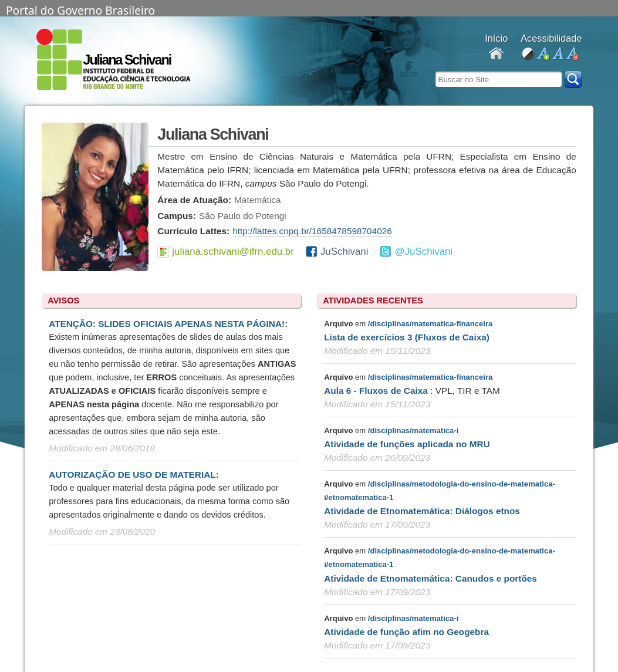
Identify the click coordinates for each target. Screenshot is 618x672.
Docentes (496, 54)
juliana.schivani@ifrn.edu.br (233, 251)
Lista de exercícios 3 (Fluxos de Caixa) (407, 337)
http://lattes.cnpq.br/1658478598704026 (312, 231)
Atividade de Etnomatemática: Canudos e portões (430, 578)
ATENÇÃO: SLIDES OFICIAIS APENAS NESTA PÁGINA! (167, 324)
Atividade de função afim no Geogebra (406, 632)
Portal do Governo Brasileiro (80, 9)
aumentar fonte (543, 54)
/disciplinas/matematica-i (413, 430)
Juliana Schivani (127, 60)
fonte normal (557, 54)
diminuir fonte (572, 54)
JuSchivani (345, 251)
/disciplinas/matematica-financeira (430, 324)
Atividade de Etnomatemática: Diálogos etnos (422, 511)
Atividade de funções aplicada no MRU (407, 444)
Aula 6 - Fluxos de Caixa (377, 391)
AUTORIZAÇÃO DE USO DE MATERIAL (132, 475)
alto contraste (528, 54)
